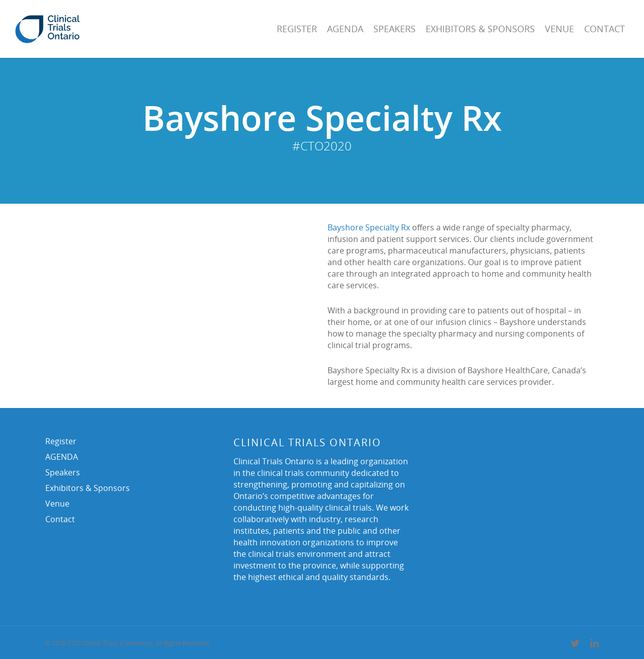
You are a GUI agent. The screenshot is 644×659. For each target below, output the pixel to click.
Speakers (394, 29)
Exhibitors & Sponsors (480, 29)
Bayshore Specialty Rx (369, 227)
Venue (559, 29)
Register (297, 29)
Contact (605, 29)
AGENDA (345, 29)
